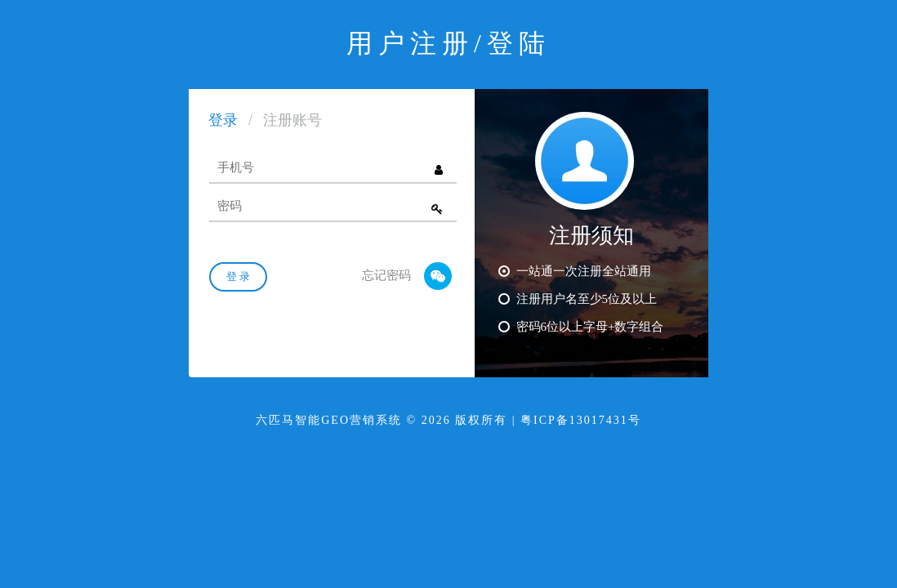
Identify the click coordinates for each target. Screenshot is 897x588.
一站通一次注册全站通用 (575, 270)
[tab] (223, 123)
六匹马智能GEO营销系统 (329, 420)
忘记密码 (386, 275)
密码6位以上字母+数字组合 (581, 326)
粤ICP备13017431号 (581, 420)
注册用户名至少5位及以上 (578, 298)
